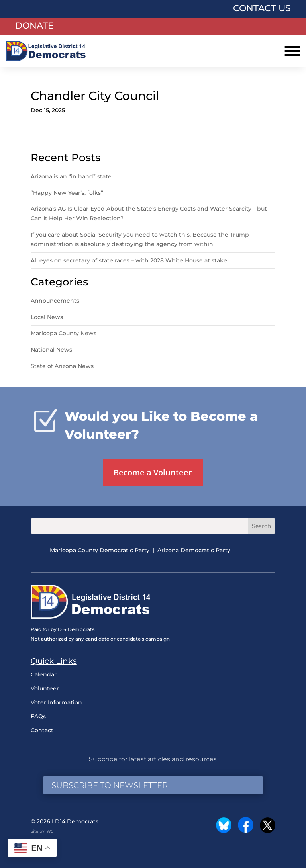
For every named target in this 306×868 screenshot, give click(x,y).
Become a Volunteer (153, 472)
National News (51, 350)
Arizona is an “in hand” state (71, 176)
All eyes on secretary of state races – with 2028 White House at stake (129, 260)
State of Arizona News (62, 366)
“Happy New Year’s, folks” (68, 193)
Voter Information (56, 702)
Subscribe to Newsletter (110, 785)
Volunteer (45, 688)
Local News (47, 317)
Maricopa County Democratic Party (100, 550)
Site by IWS (42, 831)
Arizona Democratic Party (194, 550)
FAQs (38, 716)
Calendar (44, 674)
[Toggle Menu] (292, 51)
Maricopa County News (64, 333)
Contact (42, 730)
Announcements (55, 301)
